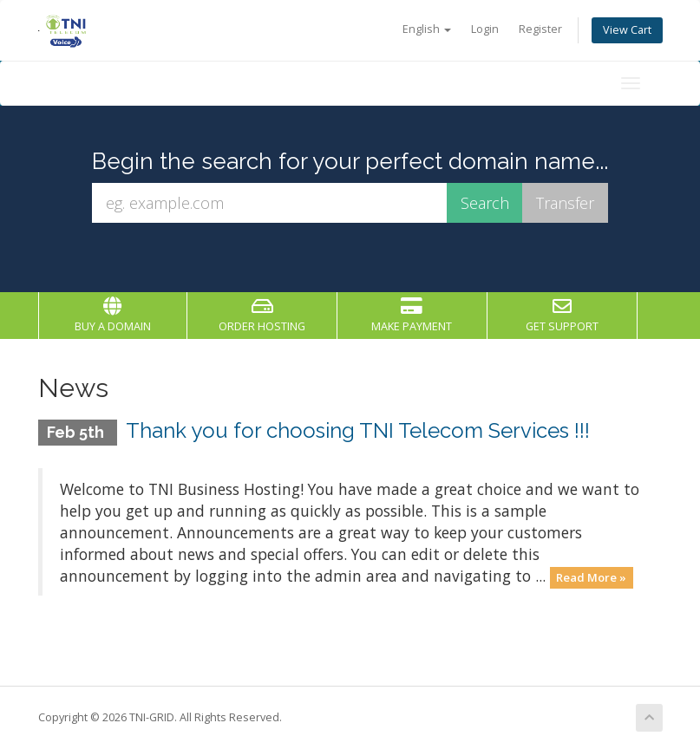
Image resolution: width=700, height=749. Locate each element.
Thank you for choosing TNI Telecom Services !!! (358, 430)
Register (540, 29)
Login (485, 29)
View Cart (627, 30)
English (427, 29)
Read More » (591, 577)
